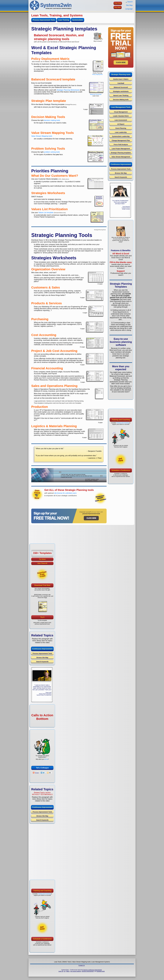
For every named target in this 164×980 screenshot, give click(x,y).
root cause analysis (76, 971)
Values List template (46, 213)
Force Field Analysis (121, 145)
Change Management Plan (121, 140)
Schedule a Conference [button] (121, 470)
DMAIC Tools (67, 962)
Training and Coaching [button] (121, 420)
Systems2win (78, 20)
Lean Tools (58, 962)
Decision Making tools (121, 100)
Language (129, 9)
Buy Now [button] (118, 7)
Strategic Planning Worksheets (68, 90)
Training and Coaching (123, 423)
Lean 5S (61, 971)
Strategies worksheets (121, 91)
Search (129, 2)
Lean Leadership (121, 132)
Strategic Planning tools (121, 75)
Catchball (121, 83)
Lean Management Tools (121, 107)
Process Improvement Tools (44, 20)
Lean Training (64, 20)
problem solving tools (52, 152)
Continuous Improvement (121, 164)
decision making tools (52, 120)
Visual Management (121, 112)
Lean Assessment (121, 120)
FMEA (68, 971)
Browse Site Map (121, 173)
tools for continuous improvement (93, 970)
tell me (46, 759)
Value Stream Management (121, 157)
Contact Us (82, 965)
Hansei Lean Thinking (121, 95)
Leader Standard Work (121, 116)
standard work (101, 971)
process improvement (88, 971)
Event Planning (121, 128)
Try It (42, 617)
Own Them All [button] (42, 563)
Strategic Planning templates (121, 153)
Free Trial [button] (118, 3)
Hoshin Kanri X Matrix (121, 79)
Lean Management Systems (101, 962)
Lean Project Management (121, 149)
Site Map (129, 5)
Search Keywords (121, 177)
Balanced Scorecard (96, 94)
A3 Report (121, 124)
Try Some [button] (42, 559)
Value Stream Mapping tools (42, 136)
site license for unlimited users (65, 493)
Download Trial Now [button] (42, 585)
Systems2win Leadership (121, 136)
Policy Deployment (97, 74)
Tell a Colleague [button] (42, 768)
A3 (65, 971)
